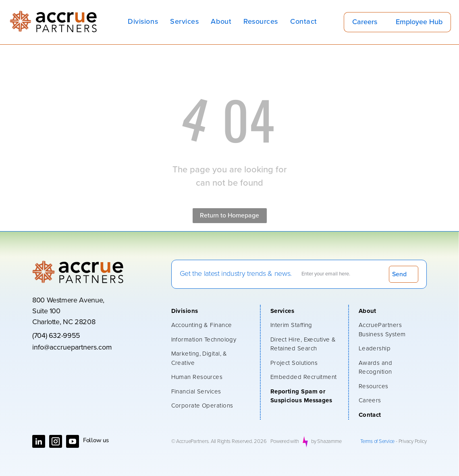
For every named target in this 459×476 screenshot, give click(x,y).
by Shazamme (326, 442)
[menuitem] (143, 22)
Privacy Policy (413, 442)
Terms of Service (377, 442)
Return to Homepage (229, 215)
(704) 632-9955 (56, 336)
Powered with (285, 442)
